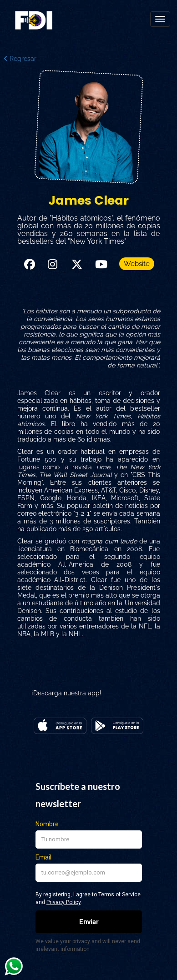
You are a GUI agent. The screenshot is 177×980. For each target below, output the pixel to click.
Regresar (20, 59)
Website (137, 264)
